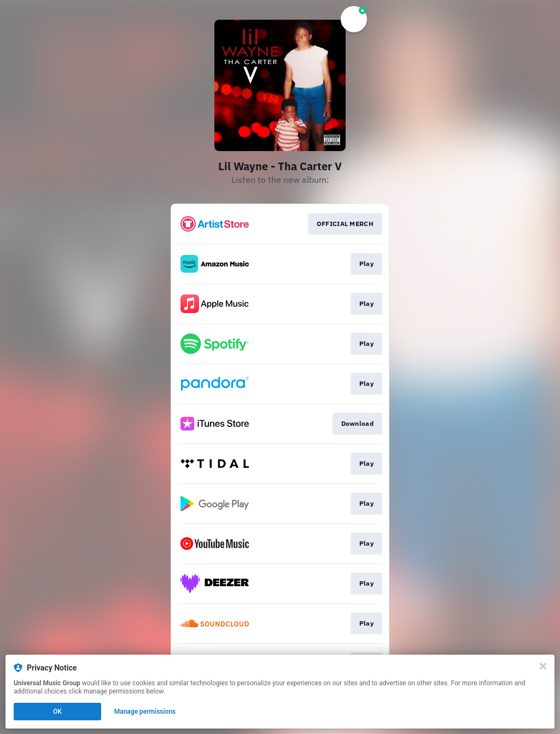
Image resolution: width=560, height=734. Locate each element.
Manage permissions (145, 712)
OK (57, 712)
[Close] (543, 666)
